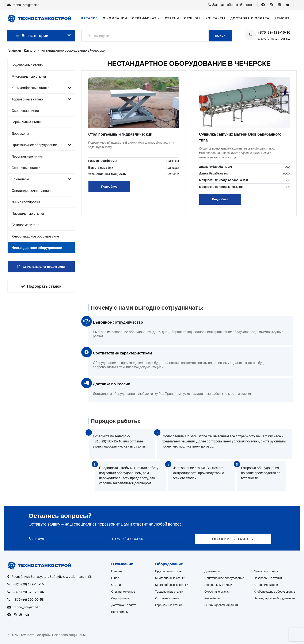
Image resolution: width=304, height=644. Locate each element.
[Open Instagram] (271, 5)
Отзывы (192, 18)
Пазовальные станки (28, 213)
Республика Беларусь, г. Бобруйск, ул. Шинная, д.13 (51, 577)
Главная (117, 571)
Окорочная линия (25, 111)
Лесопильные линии (27, 156)
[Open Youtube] (279, 5)
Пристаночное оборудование (41, 145)
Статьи (172, 18)
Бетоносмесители (25, 225)
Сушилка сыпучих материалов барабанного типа (240, 137)
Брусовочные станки (28, 65)
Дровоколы (20, 133)
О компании (115, 18)
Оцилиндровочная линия (31, 191)
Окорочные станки (26, 168)
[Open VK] (287, 5)
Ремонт (282, 18)
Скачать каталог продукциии (41, 267)
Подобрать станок (41, 286)
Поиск (220, 36)
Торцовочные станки (41, 99)
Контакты (215, 18)
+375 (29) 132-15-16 (274, 33)
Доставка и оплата (250, 18)
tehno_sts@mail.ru (27, 5)
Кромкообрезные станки (41, 88)
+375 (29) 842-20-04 (274, 39)
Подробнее (109, 187)
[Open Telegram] (263, 5)
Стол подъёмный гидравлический (120, 134)
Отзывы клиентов (123, 592)
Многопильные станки (29, 76)
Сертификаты (146, 18)
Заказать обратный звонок (231, 5)
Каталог (90, 18)
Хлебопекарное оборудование (35, 236)
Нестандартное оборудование (37, 248)
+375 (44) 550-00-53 (28, 599)
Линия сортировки (26, 202)
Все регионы (120, 612)
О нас (115, 578)
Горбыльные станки (27, 122)
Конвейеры (41, 179)
